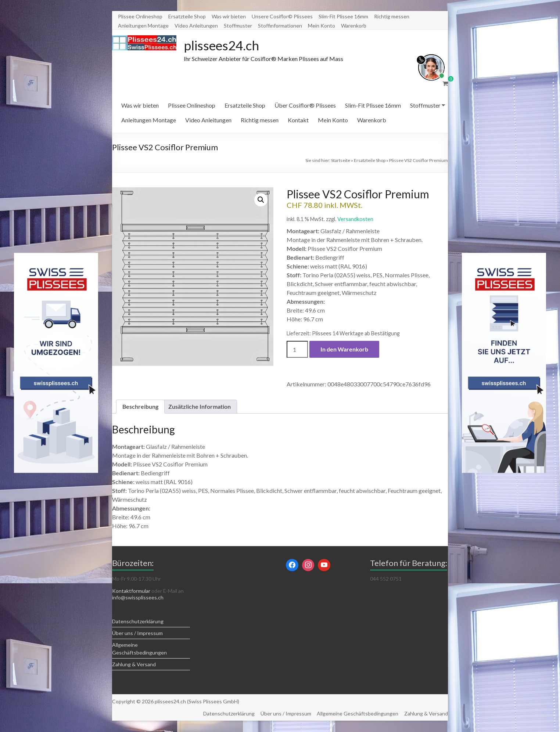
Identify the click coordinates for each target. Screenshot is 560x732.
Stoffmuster (238, 26)
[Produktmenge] (297, 350)
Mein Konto (322, 26)
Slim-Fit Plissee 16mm (343, 16)
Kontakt (298, 120)
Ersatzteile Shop (187, 16)
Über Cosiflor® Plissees (305, 106)
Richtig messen (392, 16)
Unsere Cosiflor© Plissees (282, 16)
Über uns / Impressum (137, 633)
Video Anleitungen (196, 26)
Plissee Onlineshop (140, 16)
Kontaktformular (131, 591)
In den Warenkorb (344, 349)
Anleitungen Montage (143, 26)
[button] (261, 200)
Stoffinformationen (280, 26)
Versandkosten (355, 219)
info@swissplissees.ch (138, 598)
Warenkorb (354, 26)
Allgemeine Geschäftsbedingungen (358, 714)
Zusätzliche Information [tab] (200, 407)
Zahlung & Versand (134, 665)
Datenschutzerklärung (138, 622)
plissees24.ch (223, 46)
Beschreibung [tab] (140, 407)
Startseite (341, 161)
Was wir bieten (229, 16)
